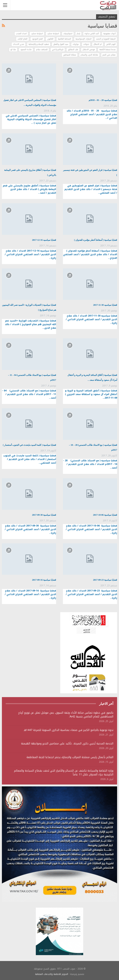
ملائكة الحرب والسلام (89, 55)
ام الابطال (98, 44)
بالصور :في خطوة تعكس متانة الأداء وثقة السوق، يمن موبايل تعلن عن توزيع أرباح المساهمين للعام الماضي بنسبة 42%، (66, 715)
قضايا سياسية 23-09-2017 (105, 580)
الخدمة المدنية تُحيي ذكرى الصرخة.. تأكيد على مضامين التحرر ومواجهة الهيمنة (67, 744)
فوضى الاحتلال (89, 49)
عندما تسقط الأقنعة (107, 49)
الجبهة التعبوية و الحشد (106, 39)
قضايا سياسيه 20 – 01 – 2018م (103, 100)
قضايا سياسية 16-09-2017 (44, 580)
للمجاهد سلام (42, 49)
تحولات (86, 44)
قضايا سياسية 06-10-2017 (105, 515)
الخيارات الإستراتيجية (83, 39)
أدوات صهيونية (109, 34)
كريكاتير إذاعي (58, 49)
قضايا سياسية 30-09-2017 (44, 515)
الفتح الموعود (37, 39)
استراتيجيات (68, 34)
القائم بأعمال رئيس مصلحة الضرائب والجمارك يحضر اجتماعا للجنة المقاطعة (70, 757)
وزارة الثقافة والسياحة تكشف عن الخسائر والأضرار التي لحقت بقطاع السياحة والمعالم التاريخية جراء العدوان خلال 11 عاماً (64, 773)
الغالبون (50, 39)
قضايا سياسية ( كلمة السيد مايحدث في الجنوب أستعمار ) (29, 445)
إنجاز (78, 34)
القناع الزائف (22, 39)
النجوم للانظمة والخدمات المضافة (52, 974)
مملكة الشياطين (70, 55)
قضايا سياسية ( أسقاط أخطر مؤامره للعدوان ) (96, 240)
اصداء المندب (21, 34)
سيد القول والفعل (61, 44)
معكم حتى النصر (109, 55)
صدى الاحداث (18, 44)
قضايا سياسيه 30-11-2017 (105, 305)
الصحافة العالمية (64, 39)
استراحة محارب (53, 34)
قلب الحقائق (73, 49)
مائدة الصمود (26, 49)
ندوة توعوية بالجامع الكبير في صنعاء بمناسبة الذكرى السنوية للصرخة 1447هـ (69, 730)
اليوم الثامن (111, 44)
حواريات (76, 44)
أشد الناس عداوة (92, 34)
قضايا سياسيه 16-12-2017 (44, 240)
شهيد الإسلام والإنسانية (39, 44)
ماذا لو (13, 49)
